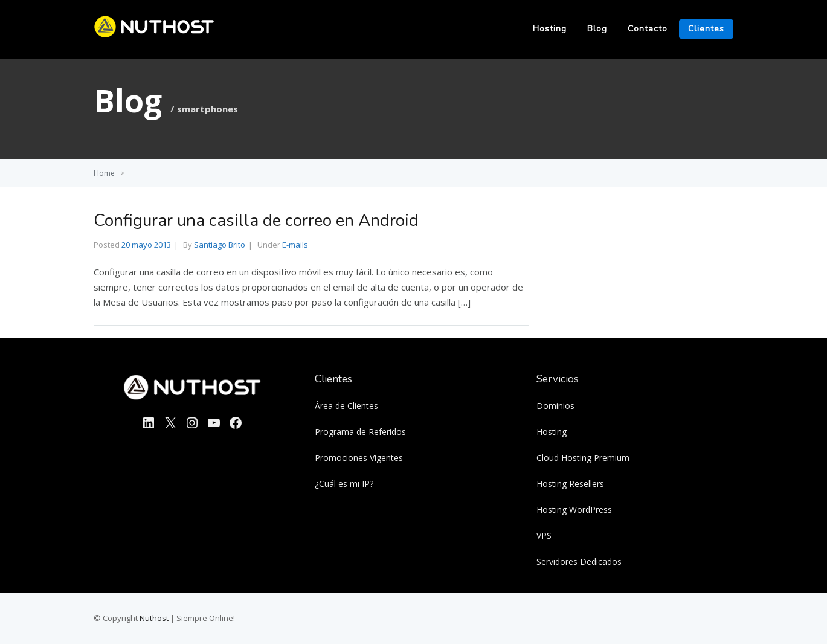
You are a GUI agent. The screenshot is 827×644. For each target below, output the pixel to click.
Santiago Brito (220, 245)
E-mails (295, 245)
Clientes (706, 29)
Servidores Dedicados (579, 562)
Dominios (555, 406)
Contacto (648, 29)
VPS (544, 536)
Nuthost (155, 618)
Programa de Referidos (360, 432)
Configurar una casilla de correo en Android (256, 221)
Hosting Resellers (570, 484)
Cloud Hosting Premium (583, 458)
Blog (597, 29)
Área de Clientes (346, 406)
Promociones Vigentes (359, 458)
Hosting (550, 29)
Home (104, 173)
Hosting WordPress (574, 510)
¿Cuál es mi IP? (344, 484)
